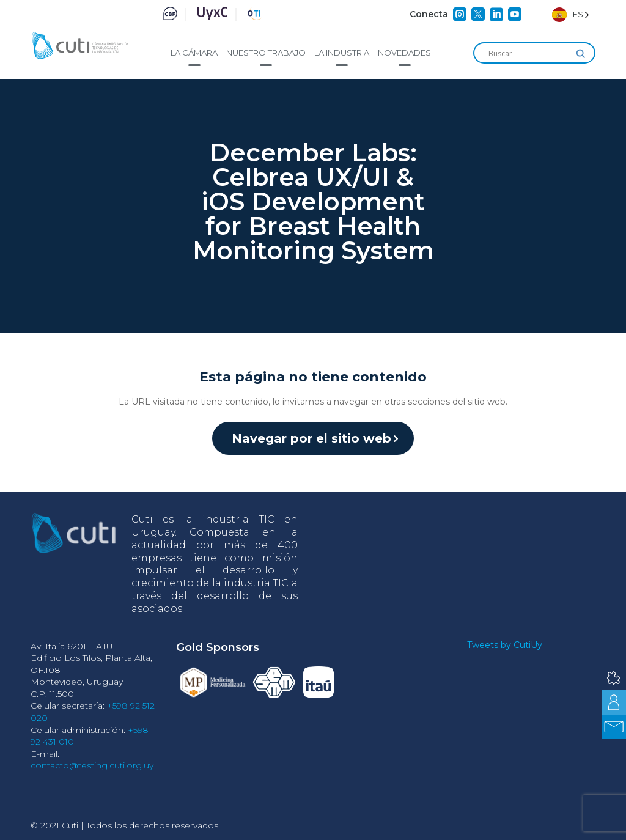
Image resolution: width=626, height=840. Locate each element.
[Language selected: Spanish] (571, 14)
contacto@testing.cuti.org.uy (92, 765)
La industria (342, 53)
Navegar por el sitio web (311, 438)
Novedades (404, 53)
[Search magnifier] (581, 54)
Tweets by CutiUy (505, 645)
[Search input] (529, 54)
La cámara (194, 53)
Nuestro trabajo (266, 53)
